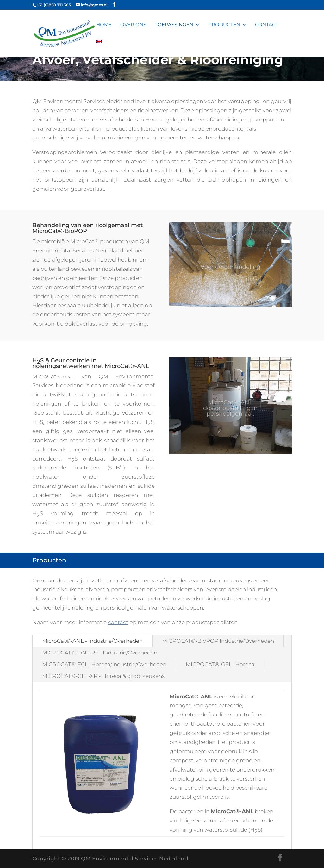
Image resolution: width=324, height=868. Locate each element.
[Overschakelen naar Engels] (99, 48)
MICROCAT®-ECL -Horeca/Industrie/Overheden (104, 664)
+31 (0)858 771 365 (54, 5)
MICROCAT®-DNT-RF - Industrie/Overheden (100, 653)
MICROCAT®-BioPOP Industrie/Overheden (218, 641)
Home (104, 25)
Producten (224, 25)
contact (118, 622)
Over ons (133, 25)
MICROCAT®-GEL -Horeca (220, 664)
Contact (267, 25)
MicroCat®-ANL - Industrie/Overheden (92, 641)
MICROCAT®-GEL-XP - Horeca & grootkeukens (103, 676)
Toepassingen (174, 25)
